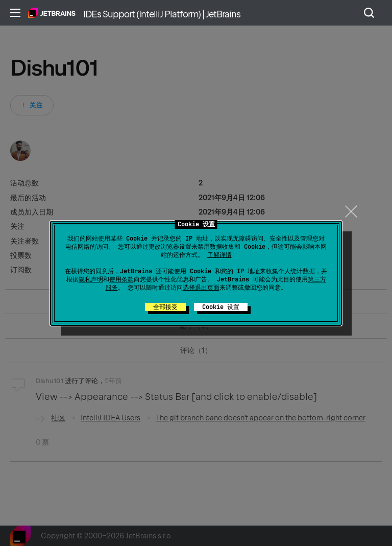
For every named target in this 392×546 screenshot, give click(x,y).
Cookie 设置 (221, 307)
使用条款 (121, 279)
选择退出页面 (201, 288)
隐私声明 (91, 279)
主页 (52, 13)
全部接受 (165, 307)
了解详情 (219, 255)
